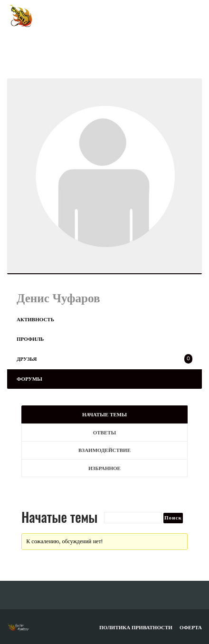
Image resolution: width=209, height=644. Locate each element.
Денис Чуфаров (58, 298)
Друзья (104, 359)
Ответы (105, 433)
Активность (35, 319)
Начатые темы (104, 414)
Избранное (104, 468)
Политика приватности (136, 627)
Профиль (30, 339)
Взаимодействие (104, 450)
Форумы (29, 379)
